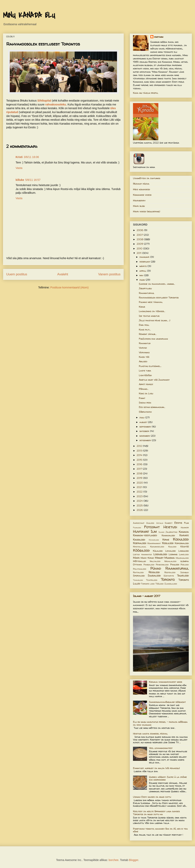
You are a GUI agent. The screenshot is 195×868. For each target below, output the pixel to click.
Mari (136, 558)
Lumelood (184, 554)
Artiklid (160, 523)
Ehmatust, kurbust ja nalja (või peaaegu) (156, 768)
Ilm (154, 531)
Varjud (143, 348)
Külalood (158, 551)
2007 (140, 235)
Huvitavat (141, 531)
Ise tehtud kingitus (149, 316)
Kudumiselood (157, 547)
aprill (143, 271)
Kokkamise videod (142, 195)
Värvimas (144, 352)
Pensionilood (162, 565)
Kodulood (181, 539)
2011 (139, 253)
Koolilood (168, 543)
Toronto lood (148, 584)
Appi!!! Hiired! (146, 384)
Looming (173, 554)
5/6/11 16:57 (33, 180)
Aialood (150, 523)
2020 (140, 483)
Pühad (156, 568)
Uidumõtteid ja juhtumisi (147, 178)
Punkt (142, 398)
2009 (140, 244)
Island (161, 532)
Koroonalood (182, 543)
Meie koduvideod (141, 189)
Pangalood (149, 565)
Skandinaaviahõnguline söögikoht (167, 702)
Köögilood (141, 550)
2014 (140, 455)
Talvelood (183, 575)
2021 (140, 487)
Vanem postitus (109, 274)
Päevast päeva (141, 184)
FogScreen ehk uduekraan (153, 339)
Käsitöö (185, 546)
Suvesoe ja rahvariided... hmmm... (157, 284)
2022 (140, 492)
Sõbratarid (145, 412)
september (146, 427)
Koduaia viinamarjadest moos (166, 682)
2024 (140, 501)
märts (143, 266)
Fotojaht (152, 527)
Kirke (166, 540)
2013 (140, 451)
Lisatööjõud (145, 375)
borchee (114, 860)
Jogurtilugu (145, 288)
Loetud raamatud (142, 554)
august (144, 422)
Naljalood (155, 561)
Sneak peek (145, 403)
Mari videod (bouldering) (147, 211)
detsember (146, 440)
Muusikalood (182, 558)
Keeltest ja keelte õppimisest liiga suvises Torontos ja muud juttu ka (156, 813)
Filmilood (137, 528)
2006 (140, 230)
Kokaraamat (154, 543)
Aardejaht (139, 523)
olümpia (185, 561)
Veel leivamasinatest (161, 748)
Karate (184, 535)
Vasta (19, 168)
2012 (140, 446)
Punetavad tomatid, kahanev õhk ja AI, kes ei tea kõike (160, 830)
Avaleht (63, 274)
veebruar (145, 262)
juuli (142, 417)
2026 (140, 510)
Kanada (184, 532)
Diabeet (169, 523)
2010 (140, 248)
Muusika (170, 558)
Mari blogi (139, 206)
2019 (140, 478)
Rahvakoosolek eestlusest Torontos (159, 298)
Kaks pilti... (145, 330)
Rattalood (138, 572)
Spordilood (139, 576)
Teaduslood (138, 580)
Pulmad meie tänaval (151, 302)
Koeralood (140, 543)
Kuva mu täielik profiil (146, 93)
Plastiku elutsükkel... (150, 366)
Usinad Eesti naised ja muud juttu (152, 797)
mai (142, 275)
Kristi (19, 157)
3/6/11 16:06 (31, 157)
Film (186, 523)
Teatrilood (152, 580)
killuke (20, 180)
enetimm (159, 37)
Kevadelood (154, 540)
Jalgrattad (172, 532)
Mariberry (139, 200)
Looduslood (160, 554)
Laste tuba (145, 371)
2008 (140, 239)
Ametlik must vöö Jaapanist (154, 380)
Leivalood (171, 551)
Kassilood (139, 540)
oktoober (145, 431)
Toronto (168, 579)
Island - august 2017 (147, 596)
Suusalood (154, 575)
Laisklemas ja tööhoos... (152, 311)
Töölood (160, 584)
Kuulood (172, 547)
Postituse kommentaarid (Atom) (69, 287)
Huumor (185, 527)
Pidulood (175, 564)
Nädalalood (170, 561)
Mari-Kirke (147, 558)
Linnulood (184, 551)
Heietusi (170, 527)
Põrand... (144, 389)
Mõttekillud (139, 561)
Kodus (142, 307)
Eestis (178, 523)
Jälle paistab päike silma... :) (155, 320)
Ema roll (144, 325)
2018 (140, 473)
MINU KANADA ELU (29, 15)
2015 (140, 460)
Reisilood (154, 572)
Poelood (185, 565)
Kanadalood (168, 535)
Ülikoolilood (171, 584)
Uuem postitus (17, 274)
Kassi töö (144, 357)
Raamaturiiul (147, 293)
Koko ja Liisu (146, 393)
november (145, 436)
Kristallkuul (140, 547)
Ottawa (137, 564)
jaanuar (145, 257)
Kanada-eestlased (145, 535)
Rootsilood (170, 572)
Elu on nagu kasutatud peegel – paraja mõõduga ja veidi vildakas (160, 723)
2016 (140, 464)
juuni (143, 280)
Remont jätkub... (148, 334)
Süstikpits (169, 576)
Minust (159, 558)
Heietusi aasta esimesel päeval (150, 734)
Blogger (133, 860)
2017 (140, 469)
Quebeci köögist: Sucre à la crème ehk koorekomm (168, 778)
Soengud (185, 572)
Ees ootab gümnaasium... (152, 407)
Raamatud (145, 343)
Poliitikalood (140, 569)
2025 (140, 505)
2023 (140, 496)
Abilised (143, 361)
